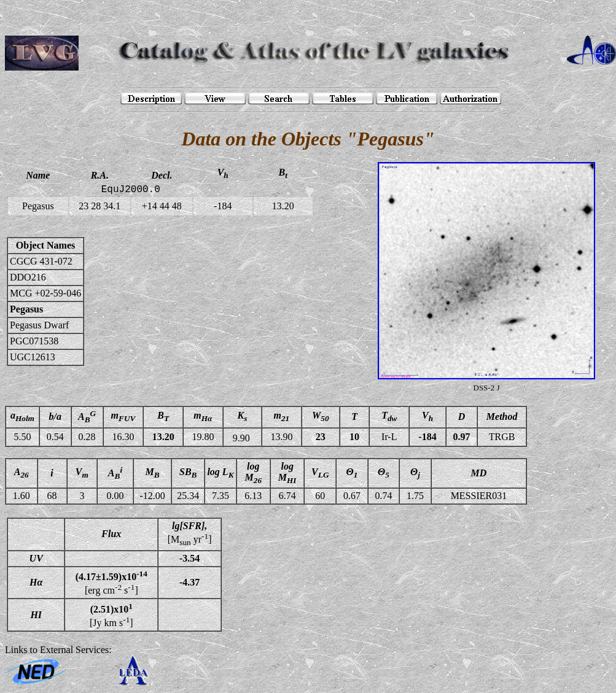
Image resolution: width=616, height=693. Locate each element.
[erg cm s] (111, 583)
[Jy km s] (111, 614)
